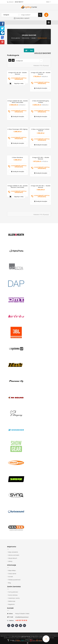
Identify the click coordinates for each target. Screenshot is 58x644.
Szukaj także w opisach (22, 18)
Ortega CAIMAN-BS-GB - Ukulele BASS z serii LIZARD (17, 102)
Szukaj (40, 15)
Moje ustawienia (13, 552)
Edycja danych (13, 558)
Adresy (10, 561)
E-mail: (10, 617)
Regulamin (11, 604)
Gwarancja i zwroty (14, 598)
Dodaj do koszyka (41, 88)
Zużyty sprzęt (12, 574)
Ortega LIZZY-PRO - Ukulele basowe (41, 158)
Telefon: (10, 621)
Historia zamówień (14, 555)
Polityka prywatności (14, 580)
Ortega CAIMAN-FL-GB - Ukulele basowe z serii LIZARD (17, 187)
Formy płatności (13, 592)
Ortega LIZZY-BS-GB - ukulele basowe (17, 73)
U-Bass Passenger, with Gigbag (17, 129)
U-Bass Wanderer (17, 157)
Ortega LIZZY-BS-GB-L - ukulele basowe (41, 187)
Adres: (10, 614)
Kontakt (11, 577)
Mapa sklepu (12, 570)
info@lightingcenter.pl (22, 617)
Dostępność (29, 60)
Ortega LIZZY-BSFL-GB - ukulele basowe (41, 73)
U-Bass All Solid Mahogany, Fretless (41, 102)
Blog (10, 583)
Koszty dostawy (13, 595)
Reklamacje (12, 601)
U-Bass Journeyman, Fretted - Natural (41, 130)
